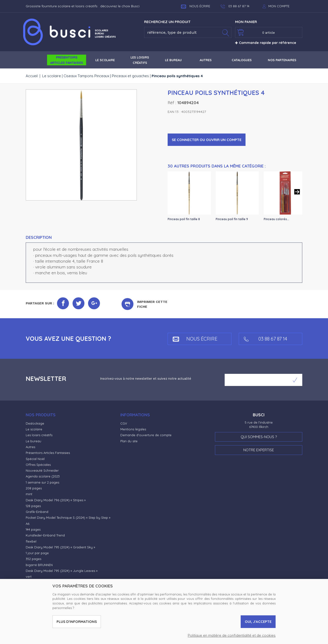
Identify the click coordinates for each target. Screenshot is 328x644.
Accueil (32, 76)
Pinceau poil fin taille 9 (232, 219)
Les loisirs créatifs (39, 435)
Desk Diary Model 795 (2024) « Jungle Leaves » (62, 571)
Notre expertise (259, 450)
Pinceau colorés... (276, 219)
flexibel (31, 541)
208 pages (34, 488)
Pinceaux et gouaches (130, 76)
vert (29, 577)
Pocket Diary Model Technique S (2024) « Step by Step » (68, 518)
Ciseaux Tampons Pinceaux (86, 76)
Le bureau (33, 441)
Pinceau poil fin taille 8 (184, 219)
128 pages (33, 506)
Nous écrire (196, 6)
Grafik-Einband (37, 512)
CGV (124, 423)
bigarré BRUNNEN (39, 565)
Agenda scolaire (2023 (43, 476)
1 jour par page (37, 553)
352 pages (33, 559)
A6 (28, 524)
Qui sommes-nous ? (259, 437)
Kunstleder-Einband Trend (45, 535)
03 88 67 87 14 (266, 339)
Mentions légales (133, 429)
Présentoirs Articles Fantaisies (48, 453)
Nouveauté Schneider (42, 470)
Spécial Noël (35, 459)
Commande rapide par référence (266, 43)
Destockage (35, 423)
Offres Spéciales (38, 465)
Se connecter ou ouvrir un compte (207, 140)
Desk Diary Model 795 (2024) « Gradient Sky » (60, 547)
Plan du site (129, 441)
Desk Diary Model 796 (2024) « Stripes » (56, 500)
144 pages (33, 529)
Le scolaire (52, 76)
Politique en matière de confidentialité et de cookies (232, 635)
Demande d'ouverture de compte (146, 435)
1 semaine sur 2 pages (42, 482)
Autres (30, 447)
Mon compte (279, 6)
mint (29, 494)
